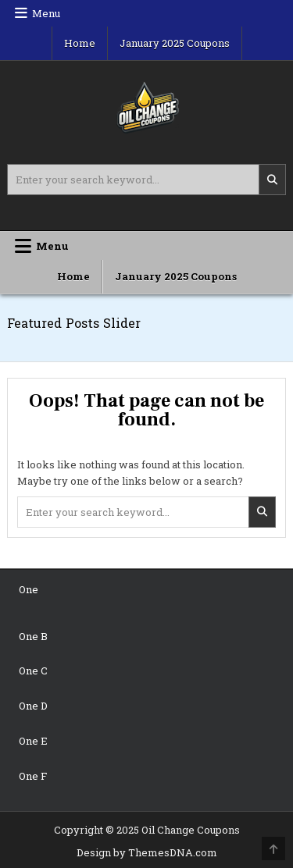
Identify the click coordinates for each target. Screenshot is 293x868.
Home (80, 43)
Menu (46, 13)
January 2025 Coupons (175, 43)
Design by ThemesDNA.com (147, 852)
